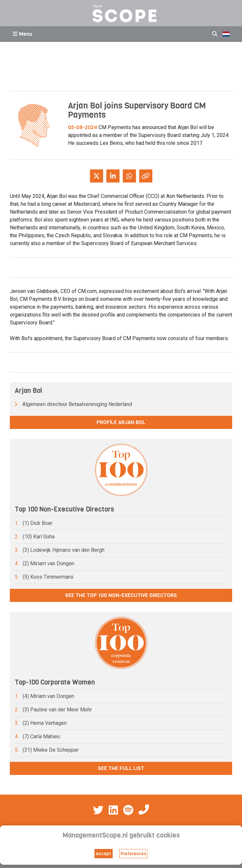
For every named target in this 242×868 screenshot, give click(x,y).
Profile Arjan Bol (121, 422)
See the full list (121, 768)
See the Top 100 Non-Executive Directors (121, 595)
